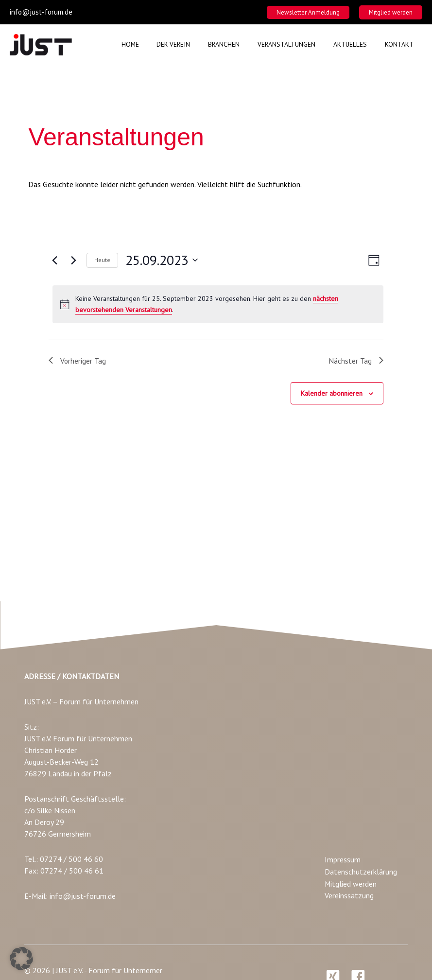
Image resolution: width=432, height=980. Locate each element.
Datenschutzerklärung (361, 873)
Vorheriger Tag (78, 361)
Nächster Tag (356, 361)
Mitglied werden (351, 884)
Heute (102, 260)
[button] (308, 12)
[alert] (218, 304)
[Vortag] (54, 260)
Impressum (343, 861)
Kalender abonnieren (332, 394)
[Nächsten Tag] (73, 260)
